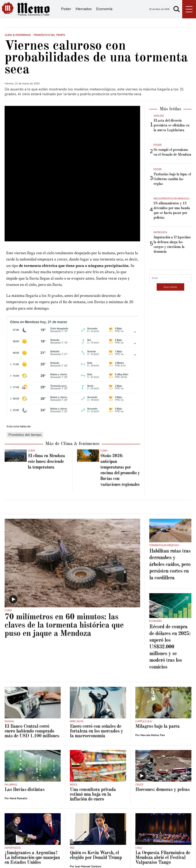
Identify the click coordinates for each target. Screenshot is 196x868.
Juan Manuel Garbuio (88, 807)
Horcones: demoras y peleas (163, 731)
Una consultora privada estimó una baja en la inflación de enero (93, 735)
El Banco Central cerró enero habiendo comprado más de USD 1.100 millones (32, 672)
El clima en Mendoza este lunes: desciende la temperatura (46, 403)
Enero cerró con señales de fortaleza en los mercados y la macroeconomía (96, 672)
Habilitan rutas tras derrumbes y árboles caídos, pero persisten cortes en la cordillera (170, 506)
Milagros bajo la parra (157, 667)
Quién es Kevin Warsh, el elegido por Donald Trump (96, 796)
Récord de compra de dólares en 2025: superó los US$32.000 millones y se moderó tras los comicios (170, 588)
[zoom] (72, 144)
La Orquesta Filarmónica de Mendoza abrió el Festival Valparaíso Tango (163, 799)
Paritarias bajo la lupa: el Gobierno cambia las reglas (172, 179)
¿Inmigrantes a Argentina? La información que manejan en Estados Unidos (32, 799)
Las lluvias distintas (25, 731)
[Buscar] (177, 9)
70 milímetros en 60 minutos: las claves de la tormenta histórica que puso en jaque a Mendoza (64, 566)
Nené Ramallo (19, 739)
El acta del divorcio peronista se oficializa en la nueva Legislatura (171, 126)
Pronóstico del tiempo (25, 376)
